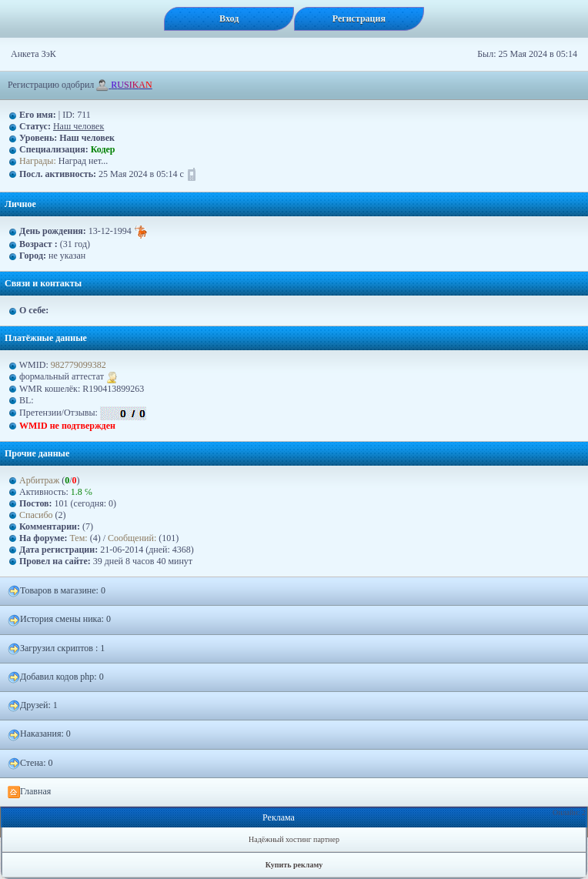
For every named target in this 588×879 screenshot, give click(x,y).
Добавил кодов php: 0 (56, 677)
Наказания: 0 (39, 734)
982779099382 (79, 365)
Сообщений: (133, 538)
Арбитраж (39, 480)
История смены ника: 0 (59, 620)
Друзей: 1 (33, 706)
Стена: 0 (30, 764)
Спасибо (36, 515)
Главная (29, 792)
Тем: (79, 538)
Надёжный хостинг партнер (294, 839)
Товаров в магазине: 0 (57, 591)
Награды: (38, 161)
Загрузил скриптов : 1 (56, 649)
